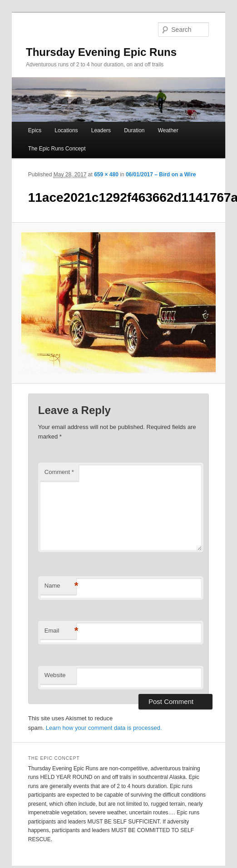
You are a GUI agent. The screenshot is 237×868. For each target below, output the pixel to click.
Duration (134, 130)
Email (60, 631)
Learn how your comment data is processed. (104, 728)
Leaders (101, 130)
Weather (168, 130)
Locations (66, 130)
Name (60, 586)
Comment (59, 472)
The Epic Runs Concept (57, 149)
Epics (35, 130)
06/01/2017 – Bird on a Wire (161, 175)
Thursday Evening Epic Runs (101, 52)
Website (55, 675)
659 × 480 (106, 175)
